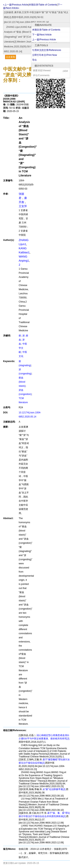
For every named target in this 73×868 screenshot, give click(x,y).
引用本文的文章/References (47, 50)
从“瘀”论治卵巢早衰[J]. (54, 789)
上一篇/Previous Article (44, 40)
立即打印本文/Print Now (44, 55)
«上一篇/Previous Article (16, 5)
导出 (34, 60)
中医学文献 (23, 348)
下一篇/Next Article (42, 35)
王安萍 (23, 206)
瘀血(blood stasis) (22, 382)
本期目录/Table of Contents (46, 30)
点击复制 (11, 57)
